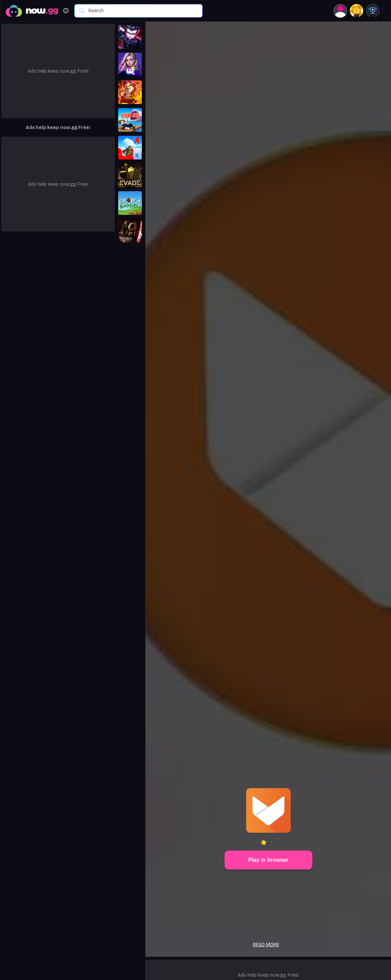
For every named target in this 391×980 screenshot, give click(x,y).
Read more (266, 945)
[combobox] (142, 11)
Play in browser (268, 860)
